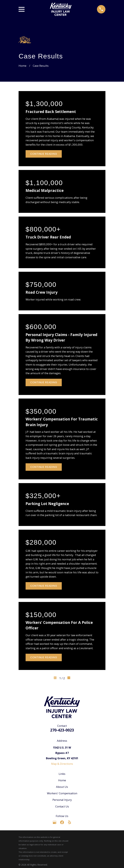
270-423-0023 (62, 730)
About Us (62, 787)
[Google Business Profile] (55, 822)
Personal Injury (62, 800)
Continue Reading (44, 154)
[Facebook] (62, 822)
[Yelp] (69, 822)
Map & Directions (62, 764)
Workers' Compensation (62, 793)
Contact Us (62, 806)
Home (62, 780)
